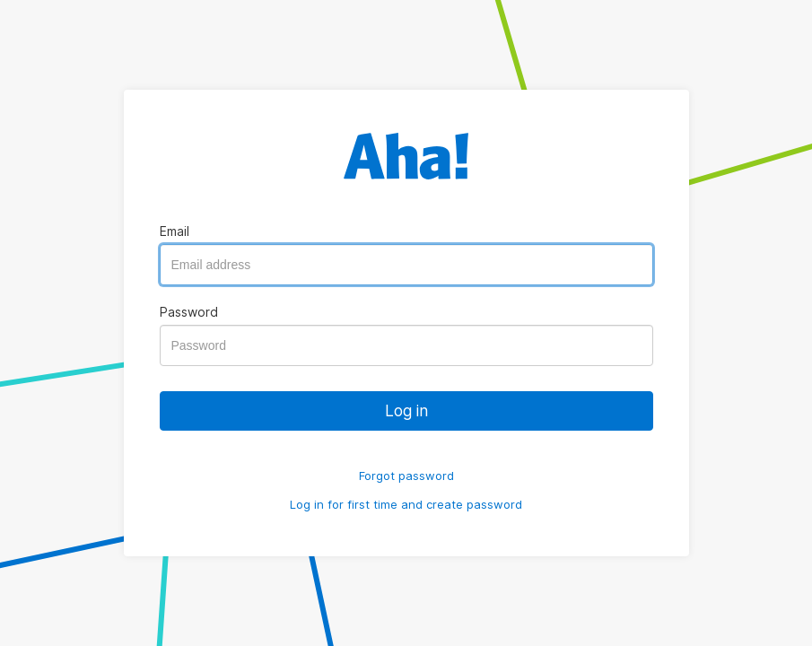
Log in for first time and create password (406, 504)
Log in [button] (406, 410)
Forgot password (406, 476)
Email (175, 231)
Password (189, 312)
